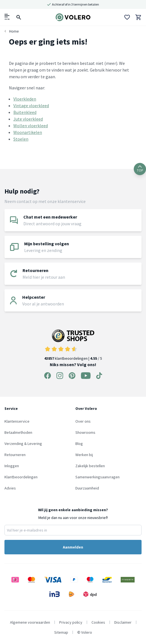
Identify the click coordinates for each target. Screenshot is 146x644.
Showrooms (85, 432)
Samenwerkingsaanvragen (97, 477)
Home (14, 31)
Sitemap (61, 632)
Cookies (98, 622)
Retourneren (15, 455)
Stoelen (21, 139)
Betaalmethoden (18, 432)
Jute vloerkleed (28, 119)
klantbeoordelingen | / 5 (73, 345)
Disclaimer (123, 622)
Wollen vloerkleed (31, 126)
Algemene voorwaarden (30, 622)
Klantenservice (17, 421)
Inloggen (12, 466)
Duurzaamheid (87, 488)
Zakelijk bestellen (90, 466)
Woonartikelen (28, 132)
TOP (140, 169)
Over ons (83, 421)
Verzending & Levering (23, 444)
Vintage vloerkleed (31, 106)
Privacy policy (71, 622)
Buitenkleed (25, 112)
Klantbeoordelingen (21, 477)
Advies (10, 488)
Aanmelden (73, 547)
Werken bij (84, 455)
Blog (79, 444)
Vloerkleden (25, 99)
